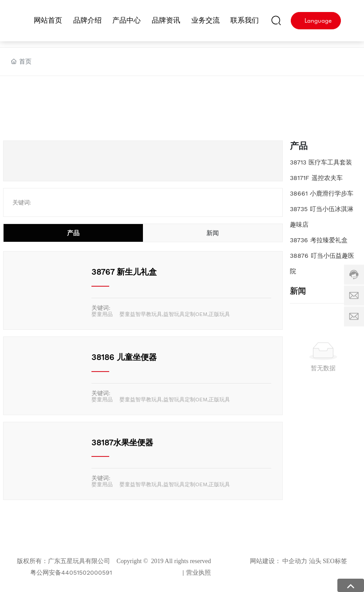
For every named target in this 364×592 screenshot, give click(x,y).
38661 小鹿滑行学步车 (322, 193)
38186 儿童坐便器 (124, 357)
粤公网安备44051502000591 (71, 572)
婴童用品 (102, 314)
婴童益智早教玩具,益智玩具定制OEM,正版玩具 (175, 314)
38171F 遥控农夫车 (316, 178)
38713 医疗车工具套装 (321, 162)
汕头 (315, 561)
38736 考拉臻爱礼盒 (319, 240)
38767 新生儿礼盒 (124, 272)
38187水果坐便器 (122, 442)
